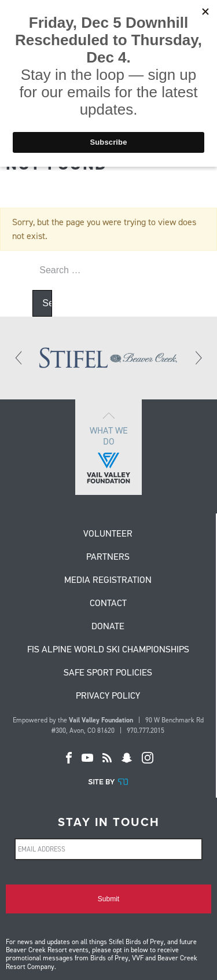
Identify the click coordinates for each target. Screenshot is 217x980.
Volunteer (108, 534)
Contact (108, 604)
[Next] (198, 358)
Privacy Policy (108, 696)
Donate (108, 627)
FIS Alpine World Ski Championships (108, 650)
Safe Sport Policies (108, 673)
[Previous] (19, 358)
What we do (108, 447)
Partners (108, 557)
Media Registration (108, 581)
